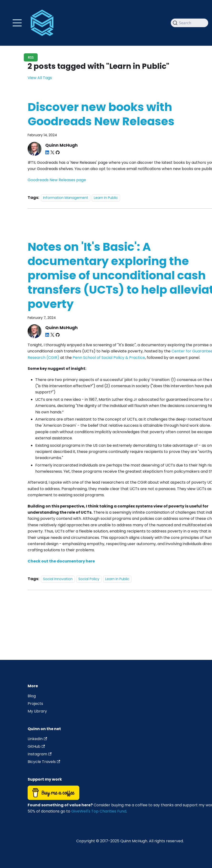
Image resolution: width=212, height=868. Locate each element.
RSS (31, 57)
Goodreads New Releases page (57, 180)
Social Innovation (58, 579)
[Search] (189, 23)
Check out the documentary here (61, 561)
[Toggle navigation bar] (17, 23)
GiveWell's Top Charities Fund (99, 811)
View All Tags (40, 78)
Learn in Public (106, 198)
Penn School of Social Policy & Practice (109, 358)
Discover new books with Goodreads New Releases (101, 114)
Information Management (66, 198)
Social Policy (89, 579)
